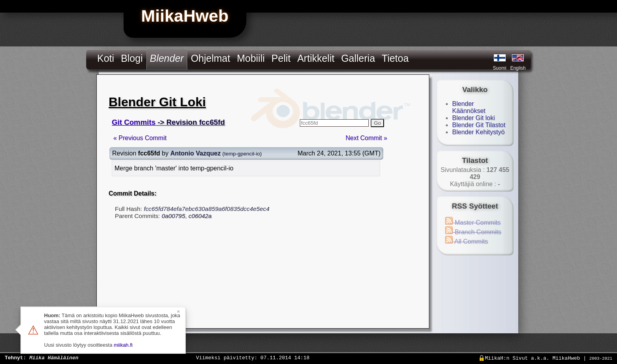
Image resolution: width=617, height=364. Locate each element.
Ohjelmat (211, 58)
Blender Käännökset (469, 107)
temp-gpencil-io (242, 154)
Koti (106, 58)
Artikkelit (316, 58)
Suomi (500, 68)
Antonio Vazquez (196, 153)
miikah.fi (123, 345)
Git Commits (134, 122)
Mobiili (251, 58)
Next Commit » (366, 138)
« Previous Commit (140, 138)
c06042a (200, 216)
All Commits (466, 241)
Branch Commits (473, 232)
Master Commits (473, 223)
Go (377, 123)
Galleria (358, 58)
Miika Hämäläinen (54, 357)
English (518, 68)
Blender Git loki (474, 118)
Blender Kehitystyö (478, 132)
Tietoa (395, 58)
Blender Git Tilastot (479, 125)
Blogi (132, 58)
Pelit (281, 58)
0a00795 (174, 216)
